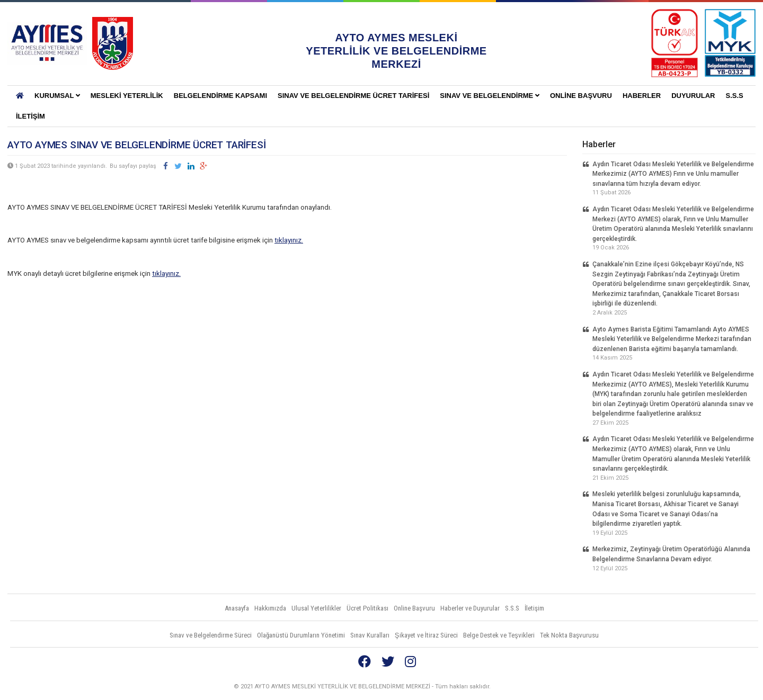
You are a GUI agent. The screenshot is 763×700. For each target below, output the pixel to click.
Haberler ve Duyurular (470, 608)
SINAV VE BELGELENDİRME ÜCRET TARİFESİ (353, 96)
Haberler (642, 96)
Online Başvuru (581, 96)
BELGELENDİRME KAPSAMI (220, 96)
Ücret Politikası (367, 608)
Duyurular (693, 96)
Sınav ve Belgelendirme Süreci (211, 635)
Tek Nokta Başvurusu (570, 635)
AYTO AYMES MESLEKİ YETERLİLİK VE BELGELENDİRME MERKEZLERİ (47, 43)
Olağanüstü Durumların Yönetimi (301, 635)
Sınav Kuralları (370, 635)
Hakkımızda (270, 608)
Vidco (736, 687)
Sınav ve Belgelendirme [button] (490, 96)
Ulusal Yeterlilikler (316, 608)
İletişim (30, 116)
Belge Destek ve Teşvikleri (499, 635)
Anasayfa (237, 608)
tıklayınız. (289, 240)
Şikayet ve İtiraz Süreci (426, 635)
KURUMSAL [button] (57, 96)
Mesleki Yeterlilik (127, 96)
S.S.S (734, 96)
